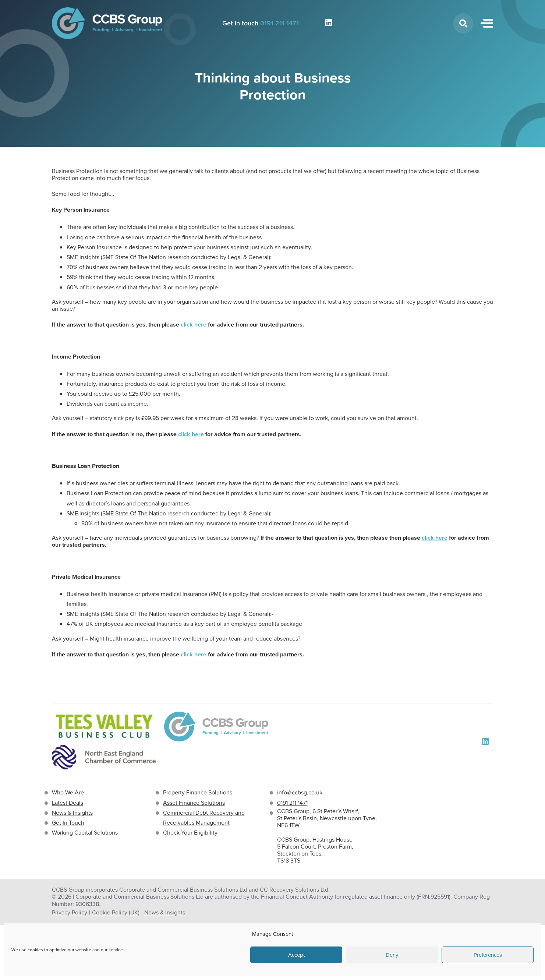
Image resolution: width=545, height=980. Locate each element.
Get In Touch (68, 823)
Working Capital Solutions (85, 833)
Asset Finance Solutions (194, 803)
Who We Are (68, 792)
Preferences (488, 955)
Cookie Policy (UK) (116, 912)
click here (194, 325)
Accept (296, 955)
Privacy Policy (70, 912)
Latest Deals (68, 803)
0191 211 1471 (279, 23)
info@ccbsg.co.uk (300, 792)
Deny (392, 955)
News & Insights (72, 813)
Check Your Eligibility (190, 833)
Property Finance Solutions (198, 792)
